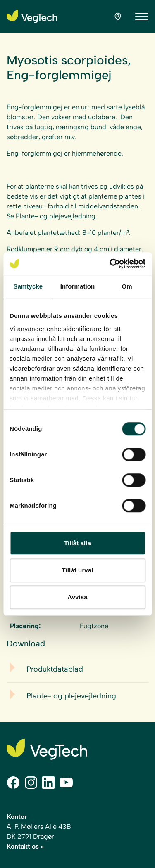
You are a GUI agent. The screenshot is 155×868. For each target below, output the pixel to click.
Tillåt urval (78, 570)
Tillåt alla (77, 543)
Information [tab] (78, 286)
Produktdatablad (55, 669)
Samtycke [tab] (28, 286)
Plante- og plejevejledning (71, 696)
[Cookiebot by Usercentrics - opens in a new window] (110, 264)
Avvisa (77, 597)
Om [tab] (127, 286)
